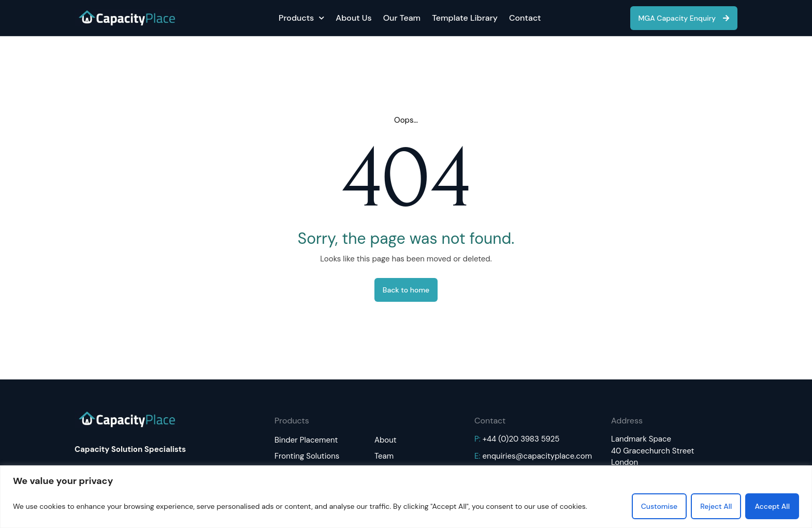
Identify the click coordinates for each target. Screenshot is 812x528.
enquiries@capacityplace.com (538, 456)
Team (384, 456)
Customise (659, 506)
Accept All (772, 506)
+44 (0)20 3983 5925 (521, 439)
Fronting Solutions (307, 456)
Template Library (465, 18)
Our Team (402, 18)
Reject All (716, 506)
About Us (353, 18)
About (386, 440)
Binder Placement (306, 440)
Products (301, 18)
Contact (525, 18)
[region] (406, 497)
